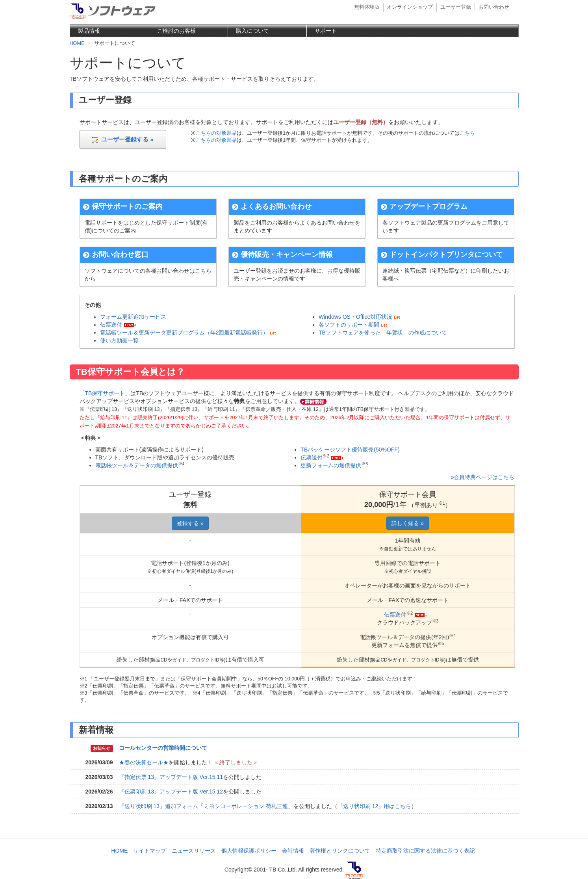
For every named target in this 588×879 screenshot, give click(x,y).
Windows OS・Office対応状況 (355, 317)
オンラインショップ (410, 7)
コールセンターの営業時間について (163, 748)
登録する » (190, 523)
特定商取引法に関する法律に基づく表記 (425, 851)
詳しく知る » (408, 523)
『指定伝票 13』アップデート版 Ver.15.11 (171, 777)
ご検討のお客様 (176, 31)
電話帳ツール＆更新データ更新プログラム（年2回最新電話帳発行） (184, 333)
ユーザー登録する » (123, 139)
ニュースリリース (194, 851)
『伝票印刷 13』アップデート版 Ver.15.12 (171, 792)
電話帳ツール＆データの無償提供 (137, 465)
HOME (119, 851)
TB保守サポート (105, 393)
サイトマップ (150, 851)
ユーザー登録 (456, 7)
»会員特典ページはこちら (483, 477)
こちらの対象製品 (216, 133)
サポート (326, 31)
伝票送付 (111, 325)
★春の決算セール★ (144, 762)
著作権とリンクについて (340, 851)
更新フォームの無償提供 (331, 465)
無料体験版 (367, 7)
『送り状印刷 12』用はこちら (374, 806)
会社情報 (293, 851)
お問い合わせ (494, 7)
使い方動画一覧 (119, 340)
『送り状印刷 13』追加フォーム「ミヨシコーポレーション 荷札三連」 (206, 806)
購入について (252, 31)
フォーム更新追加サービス (133, 317)
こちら (467, 133)
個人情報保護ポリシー (249, 851)
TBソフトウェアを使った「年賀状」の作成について (383, 333)
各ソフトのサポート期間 (349, 325)
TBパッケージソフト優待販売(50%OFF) (350, 450)
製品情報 (89, 31)
